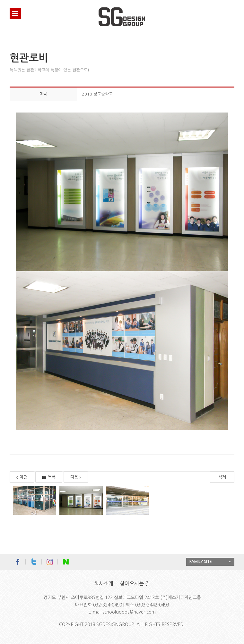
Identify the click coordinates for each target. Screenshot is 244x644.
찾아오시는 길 (135, 583)
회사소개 (104, 583)
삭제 (222, 477)
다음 (76, 477)
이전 (22, 477)
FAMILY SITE (201, 562)
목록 (49, 477)
